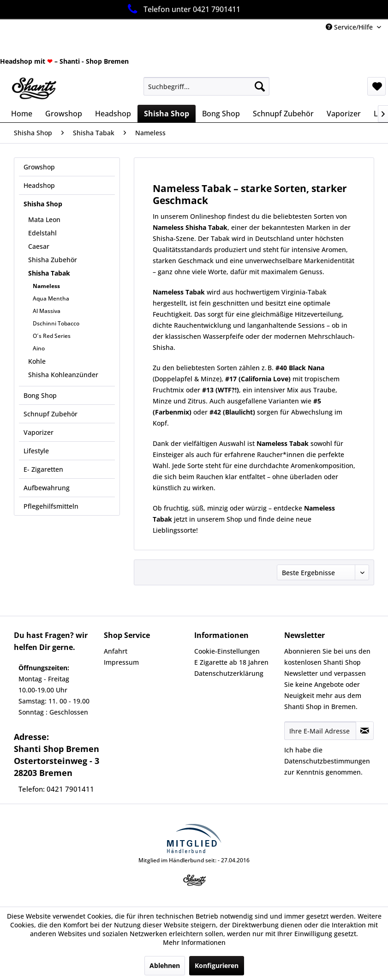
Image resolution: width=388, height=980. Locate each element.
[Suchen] (260, 86)
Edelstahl (42, 233)
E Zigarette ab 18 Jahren (231, 662)
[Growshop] (64, 114)
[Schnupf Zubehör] (283, 114)
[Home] (22, 114)
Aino (39, 348)
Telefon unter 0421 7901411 (182, 9)
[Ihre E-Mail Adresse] (320, 731)
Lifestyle (36, 451)
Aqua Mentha (51, 298)
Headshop (39, 185)
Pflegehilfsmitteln (51, 506)
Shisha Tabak (49, 273)
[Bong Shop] (221, 114)
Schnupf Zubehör (51, 414)
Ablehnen (165, 965)
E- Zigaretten (43, 469)
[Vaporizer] (344, 114)
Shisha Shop (43, 204)
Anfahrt (116, 651)
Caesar (39, 246)
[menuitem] (206, 86)
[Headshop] (113, 114)
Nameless (46, 286)
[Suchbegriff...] (206, 86)
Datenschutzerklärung (229, 673)
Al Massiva (47, 311)
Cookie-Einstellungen (227, 651)
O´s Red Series (52, 336)
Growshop (39, 167)
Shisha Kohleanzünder (63, 375)
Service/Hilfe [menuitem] (350, 27)
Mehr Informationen (194, 942)
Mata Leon (44, 219)
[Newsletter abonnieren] (365, 731)
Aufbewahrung (47, 488)
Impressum (121, 662)
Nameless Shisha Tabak (190, 227)
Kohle (37, 361)
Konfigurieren (217, 965)
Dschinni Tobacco (56, 323)
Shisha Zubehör (53, 260)
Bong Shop (40, 395)
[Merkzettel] (376, 86)
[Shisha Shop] (167, 114)
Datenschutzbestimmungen (327, 761)
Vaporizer (39, 432)
